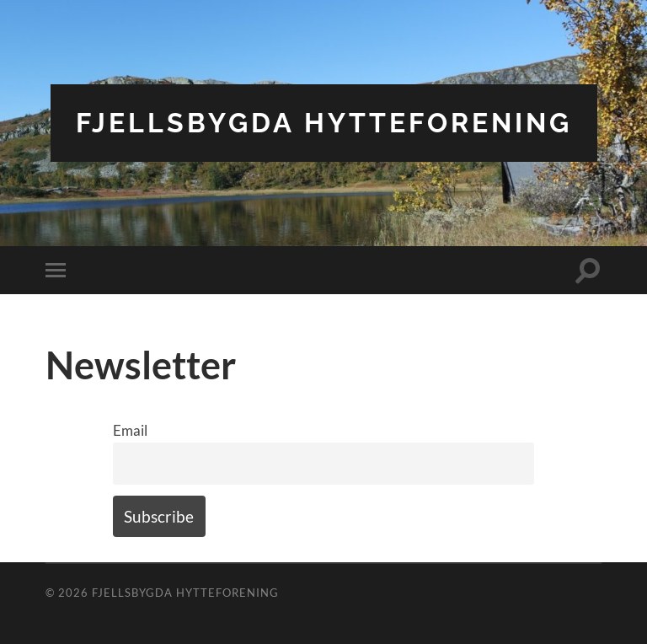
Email (130, 430)
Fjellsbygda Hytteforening (324, 123)
